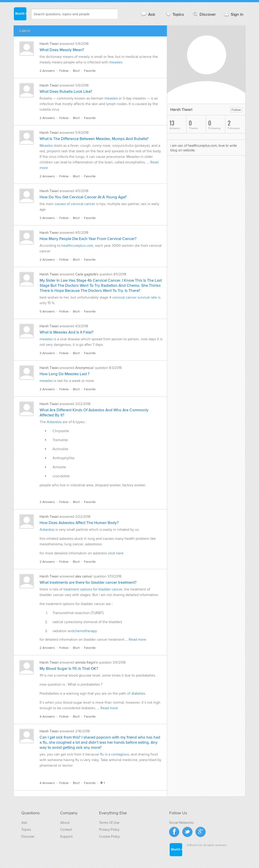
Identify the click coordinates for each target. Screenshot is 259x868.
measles (116, 62)
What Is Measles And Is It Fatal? (67, 332)
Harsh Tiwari (49, 44)
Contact (66, 830)
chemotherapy (85, 631)
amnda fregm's (86, 662)
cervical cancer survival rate (135, 297)
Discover (204, 14)
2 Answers (47, 71)
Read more (137, 640)
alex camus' (84, 576)
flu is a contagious (114, 754)
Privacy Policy (109, 830)
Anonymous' (85, 368)
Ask (148, 14)
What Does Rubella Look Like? (66, 92)
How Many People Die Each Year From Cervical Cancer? (88, 239)
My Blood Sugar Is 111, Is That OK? (69, 669)
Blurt (76, 71)
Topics (174, 14)
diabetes (138, 693)
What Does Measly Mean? (62, 50)
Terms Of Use (109, 823)
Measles (47, 146)
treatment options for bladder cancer (93, 589)
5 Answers (47, 311)
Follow (64, 71)
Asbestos (54, 422)
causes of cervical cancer (75, 204)
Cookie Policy (109, 837)
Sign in (233, 14)
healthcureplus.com (77, 246)
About (65, 823)
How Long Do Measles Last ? (65, 374)
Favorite (90, 71)
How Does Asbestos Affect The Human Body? (79, 523)
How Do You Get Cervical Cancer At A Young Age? (83, 197)
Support (66, 837)
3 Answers (47, 218)
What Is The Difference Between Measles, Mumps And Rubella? (94, 139)
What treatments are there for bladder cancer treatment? (88, 583)
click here (116, 553)
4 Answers (47, 717)
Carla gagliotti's (87, 274)
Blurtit (20, 14)
